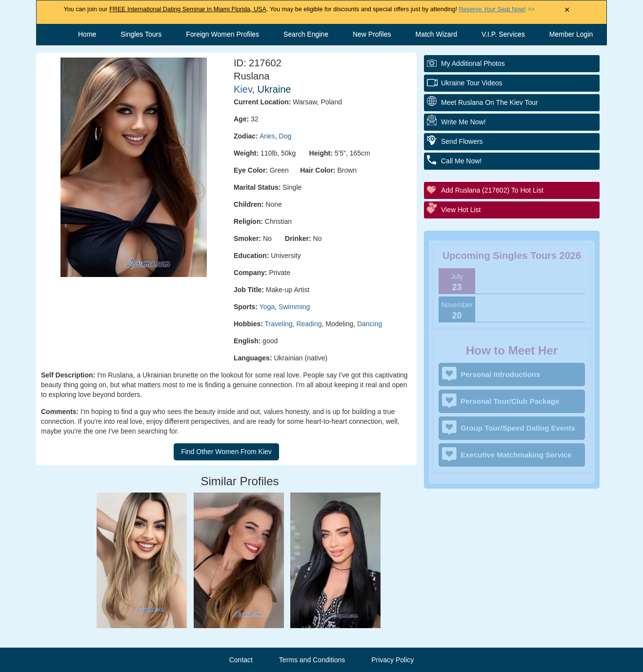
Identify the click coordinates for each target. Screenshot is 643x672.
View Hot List (461, 210)
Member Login (571, 34)
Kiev (243, 89)
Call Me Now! (461, 161)
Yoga (267, 307)
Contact (241, 660)
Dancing (370, 324)
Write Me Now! (463, 122)
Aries (267, 136)
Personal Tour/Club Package (510, 401)
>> (497, 9)
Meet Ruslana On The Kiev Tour (490, 102)
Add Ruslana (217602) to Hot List (492, 190)
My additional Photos (473, 63)
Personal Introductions (500, 374)
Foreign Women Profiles (222, 34)
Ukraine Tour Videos (472, 83)
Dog (285, 136)
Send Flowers (462, 141)
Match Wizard (437, 34)
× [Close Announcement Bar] (567, 10)
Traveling (279, 324)
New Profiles (372, 34)
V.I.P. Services (503, 34)
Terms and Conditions (312, 660)
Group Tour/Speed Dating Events (518, 428)
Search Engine (306, 34)
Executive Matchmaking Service (516, 455)
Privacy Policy (392, 660)
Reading (309, 324)
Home (87, 34)
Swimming (294, 307)
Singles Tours (141, 34)
